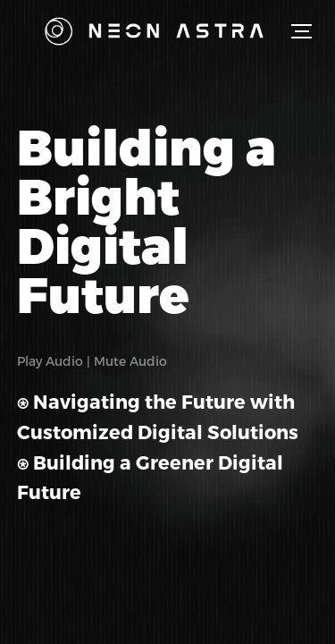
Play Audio (50, 361)
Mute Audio (130, 361)
